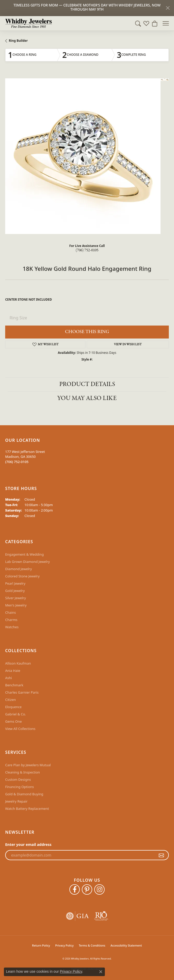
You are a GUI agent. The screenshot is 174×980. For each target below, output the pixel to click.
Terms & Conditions (92, 945)
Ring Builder (18, 41)
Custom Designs (18, 779)
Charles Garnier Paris (22, 692)
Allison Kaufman (18, 663)
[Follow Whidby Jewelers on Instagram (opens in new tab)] (99, 889)
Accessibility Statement (126, 945)
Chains (10, 612)
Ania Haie (13, 671)
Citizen (10, 700)
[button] (138, 23)
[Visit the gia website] (77, 916)
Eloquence (13, 707)
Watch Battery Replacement (27, 809)
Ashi (9, 678)
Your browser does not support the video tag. (83, 156)
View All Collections (20, 729)
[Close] (168, 8)
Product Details (87, 384)
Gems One (13, 721)
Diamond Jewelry (19, 569)
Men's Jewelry (16, 605)
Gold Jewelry (15, 591)
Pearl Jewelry (15, 583)
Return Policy (41, 945)
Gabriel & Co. (16, 714)
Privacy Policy (64, 945)
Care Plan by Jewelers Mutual (28, 765)
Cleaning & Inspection (23, 772)
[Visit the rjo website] (101, 916)
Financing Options (20, 787)
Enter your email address (28, 844)
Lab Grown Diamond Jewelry (27, 562)
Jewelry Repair (16, 801)
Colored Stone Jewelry (22, 576)
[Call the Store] (17, 462)
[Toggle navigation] (166, 23)
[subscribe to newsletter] (161, 855)
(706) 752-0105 (87, 250)
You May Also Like (87, 398)
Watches (12, 627)
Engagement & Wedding (24, 554)
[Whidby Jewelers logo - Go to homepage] (28, 23)
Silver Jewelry (16, 598)
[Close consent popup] (101, 972)
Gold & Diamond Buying (24, 794)
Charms (11, 620)
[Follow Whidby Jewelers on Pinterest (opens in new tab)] (87, 889)
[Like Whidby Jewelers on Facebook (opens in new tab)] (75, 889)
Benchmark (14, 685)
